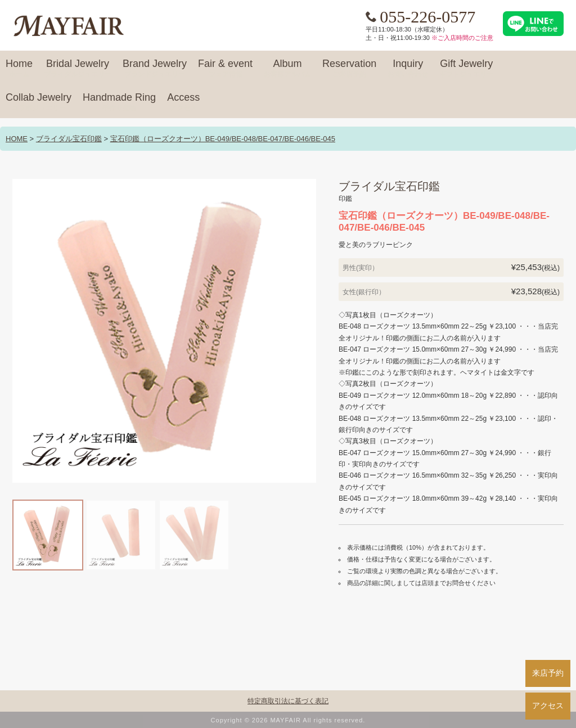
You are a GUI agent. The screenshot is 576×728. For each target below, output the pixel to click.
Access (183, 102)
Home (19, 69)
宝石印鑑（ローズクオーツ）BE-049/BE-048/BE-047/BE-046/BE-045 (223, 139)
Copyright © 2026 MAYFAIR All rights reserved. (288, 720)
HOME (17, 139)
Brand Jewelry (155, 69)
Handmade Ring (119, 102)
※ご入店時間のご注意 (462, 38)
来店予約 (548, 673)
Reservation (349, 69)
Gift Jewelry (466, 69)
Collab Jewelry (39, 102)
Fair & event (225, 69)
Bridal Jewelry (78, 69)
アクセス (548, 705)
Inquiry (408, 69)
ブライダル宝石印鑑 (69, 139)
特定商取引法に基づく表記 (288, 701)
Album (287, 69)
